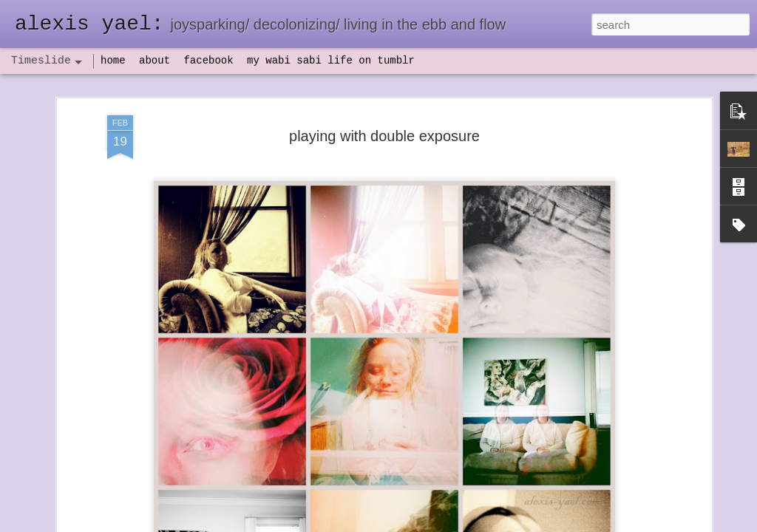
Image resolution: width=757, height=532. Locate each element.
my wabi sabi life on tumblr (331, 61)
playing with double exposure (384, 93)
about (155, 61)
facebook (208, 61)
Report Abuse (468, 524)
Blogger (425, 524)
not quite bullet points (364, 512)
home (113, 61)
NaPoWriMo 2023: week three (593, 509)
